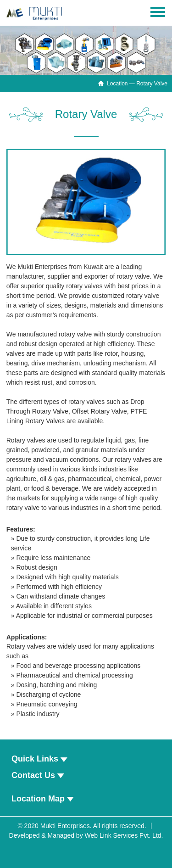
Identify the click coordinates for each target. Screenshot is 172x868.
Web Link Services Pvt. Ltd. (124, 835)
